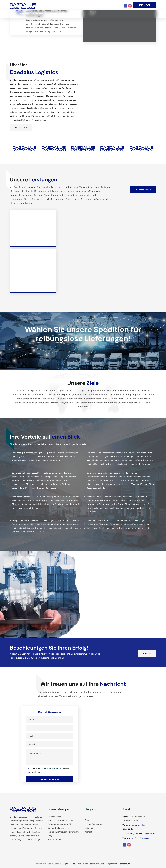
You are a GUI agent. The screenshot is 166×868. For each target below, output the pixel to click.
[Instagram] (130, 6)
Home (88, 817)
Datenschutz (124, 864)
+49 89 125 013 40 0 (140, 838)
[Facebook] (23, 5)
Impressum (112, 864)
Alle (55, 839)
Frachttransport (54, 817)
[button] (145, 5)
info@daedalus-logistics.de (142, 834)
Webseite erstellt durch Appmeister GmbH (86, 864)
